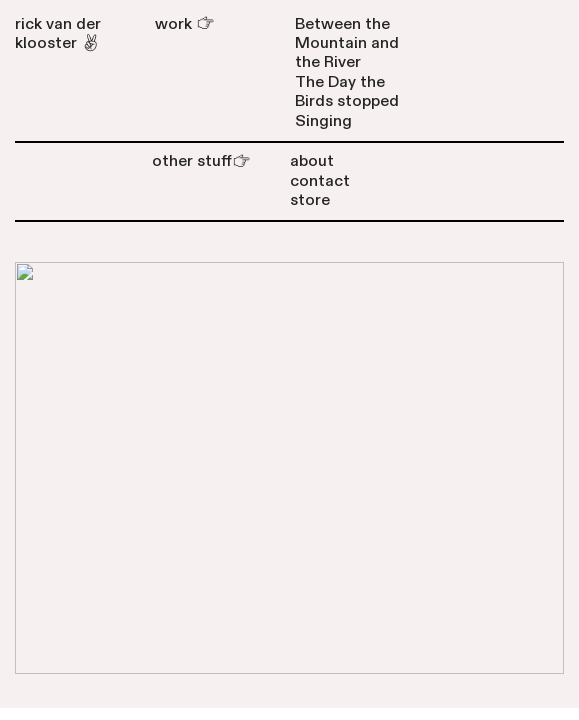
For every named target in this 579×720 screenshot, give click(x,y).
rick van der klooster (58, 33)
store (310, 200)
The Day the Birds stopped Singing (347, 101)
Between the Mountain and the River (347, 43)
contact (320, 181)
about (312, 161)
